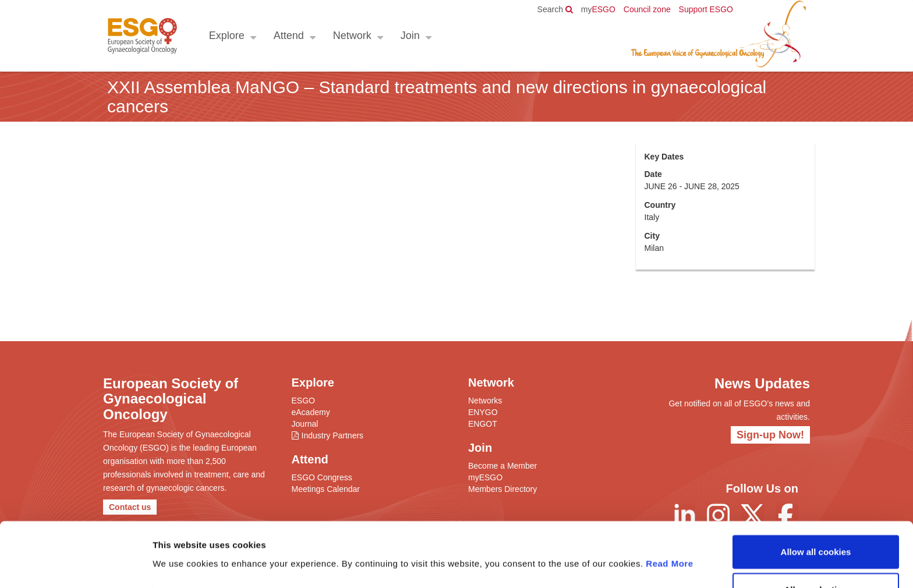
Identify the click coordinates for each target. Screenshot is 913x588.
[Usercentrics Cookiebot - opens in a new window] (75, 565)
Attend (288, 36)
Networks (485, 401)
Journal (305, 424)
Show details (611, 565)
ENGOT (483, 424)
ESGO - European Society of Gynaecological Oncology (142, 36)
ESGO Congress (322, 477)
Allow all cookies (816, 516)
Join (410, 36)
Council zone (647, 9)
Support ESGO (706, 9)
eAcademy (311, 412)
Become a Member (502, 466)
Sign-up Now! (770, 435)
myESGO (485, 477)
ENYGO (483, 412)
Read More (669, 527)
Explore (226, 36)
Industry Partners (333, 435)
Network (352, 36)
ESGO (598, 9)
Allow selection (815, 554)
